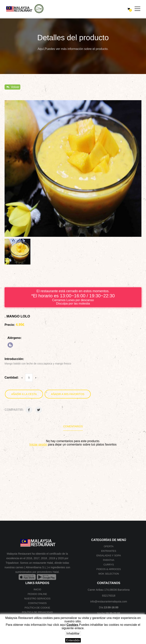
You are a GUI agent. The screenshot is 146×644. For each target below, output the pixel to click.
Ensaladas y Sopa (109, 555)
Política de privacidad (37, 612)
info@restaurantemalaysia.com (109, 601)
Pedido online (37, 594)
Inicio (37, 589)
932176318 (109, 596)
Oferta (109, 546)
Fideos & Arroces (109, 569)
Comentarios (73, 426)
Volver (13, 87)
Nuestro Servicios (37, 599)
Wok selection (109, 574)
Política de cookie (37, 608)
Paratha (109, 560)
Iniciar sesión (38, 444)
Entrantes (109, 551)
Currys (109, 565)
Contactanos (37, 603)
